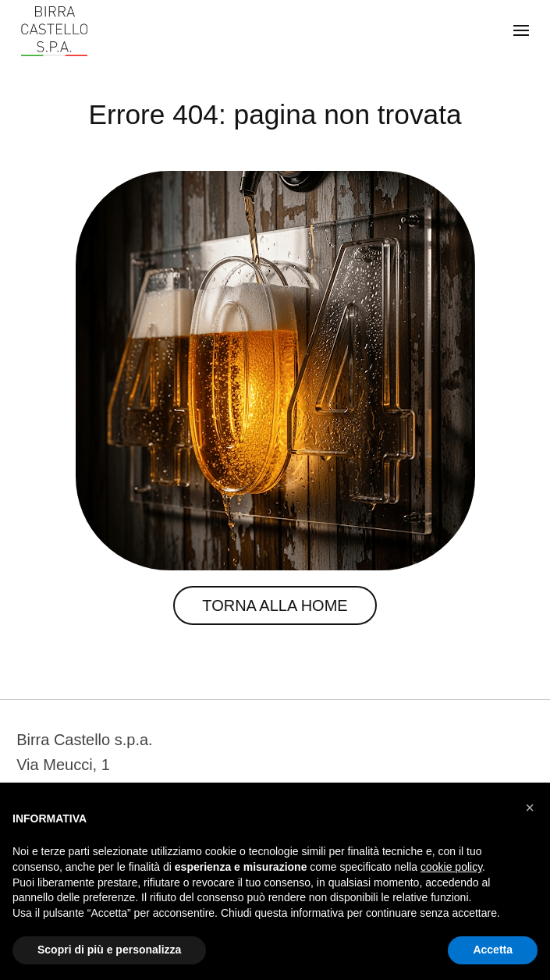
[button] (530, 808)
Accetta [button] (493, 950)
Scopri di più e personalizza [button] (109, 950)
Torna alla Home (275, 605)
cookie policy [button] (451, 867)
